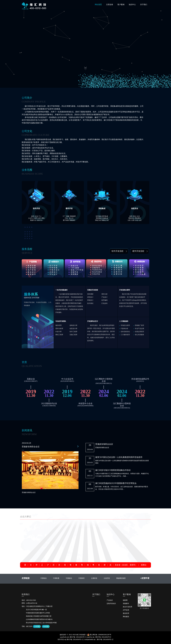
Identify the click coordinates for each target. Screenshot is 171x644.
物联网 (125, 600)
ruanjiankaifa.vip (90, 639)
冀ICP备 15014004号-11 (75, 639)
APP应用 (126, 610)
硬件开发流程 (138, 251)
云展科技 (94, 578)
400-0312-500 (31, 600)
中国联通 (56, 578)
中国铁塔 (81, 578)
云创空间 (107, 578)
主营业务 (110, 5)
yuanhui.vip (91, 637)
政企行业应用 (127, 607)
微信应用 (126, 613)
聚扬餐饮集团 (121, 578)
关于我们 (144, 5)
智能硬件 (126, 603)
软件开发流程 (117, 251)
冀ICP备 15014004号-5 (78, 637)
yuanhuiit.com (65, 637)
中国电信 (44, 578)
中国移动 (69, 578)
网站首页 (98, 5)
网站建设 (126, 617)
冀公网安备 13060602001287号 (99, 635)
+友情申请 (145, 578)
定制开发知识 (111, 603)
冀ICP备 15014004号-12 (105, 639)
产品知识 (110, 600)
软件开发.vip (62, 639)
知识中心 (132, 5)
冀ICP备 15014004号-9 (103, 637)
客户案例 (121, 5)
